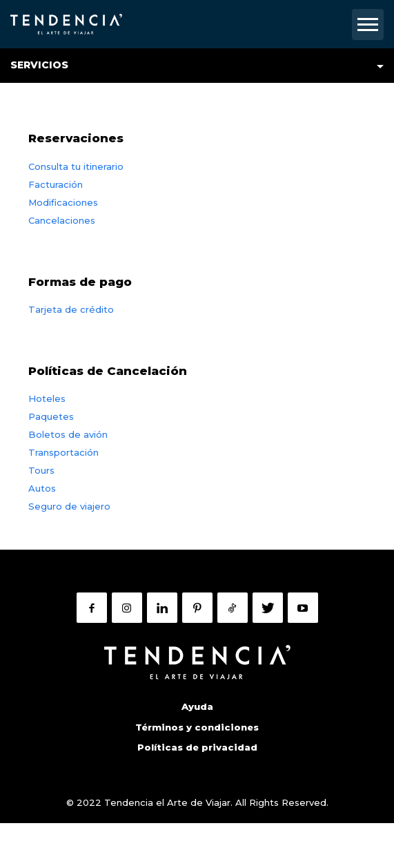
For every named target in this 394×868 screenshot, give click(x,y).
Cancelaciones (62, 220)
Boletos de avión (68, 434)
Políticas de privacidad (197, 747)
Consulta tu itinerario (76, 166)
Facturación (56, 184)
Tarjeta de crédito (71, 309)
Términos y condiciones (197, 727)
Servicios (39, 65)
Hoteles (47, 398)
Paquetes (51, 416)
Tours (41, 470)
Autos (42, 488)
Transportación (63, 452)
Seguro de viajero (69, 506)
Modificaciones (63, 202)
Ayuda (197, 706)
